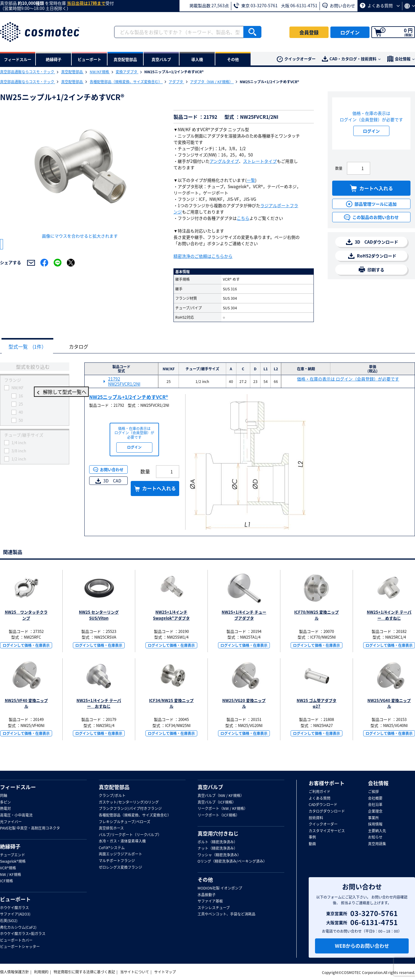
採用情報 (375, 824)
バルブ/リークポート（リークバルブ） (130, 835)
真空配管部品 (72, 72)
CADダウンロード (323, 805)
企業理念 (375, 811)
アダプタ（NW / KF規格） (212, 82)
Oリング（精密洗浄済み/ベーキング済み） (232, 861)
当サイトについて (135, 972)
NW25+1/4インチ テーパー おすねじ (99, 704)
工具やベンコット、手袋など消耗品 (226, 914)
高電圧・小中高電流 (16, 815)
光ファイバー (11, 822)
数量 (339, 168)
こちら (243, 218)
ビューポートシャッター (20, 947)
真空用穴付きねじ (218, 833)
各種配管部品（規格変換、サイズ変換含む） (126, 82)
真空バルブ (210, 787)
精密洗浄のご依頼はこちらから (203, 256)
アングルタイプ (224, 161)
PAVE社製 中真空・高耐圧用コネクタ (30, 828)
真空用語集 (377, 844)
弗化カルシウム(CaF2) (18, 928)
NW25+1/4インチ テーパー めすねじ (389, 615)
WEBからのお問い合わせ (362, 946)
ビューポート (15, 899)
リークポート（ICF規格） (218, 815)
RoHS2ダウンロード (372, 256)
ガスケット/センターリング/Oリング (129, 802)
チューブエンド (12, 855)
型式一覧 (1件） (29, 347)
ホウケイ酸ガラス (14, 908)
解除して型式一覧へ (35, 392)
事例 (312, 837)
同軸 (4, 796)
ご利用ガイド (320, 792)
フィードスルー (18, 787)
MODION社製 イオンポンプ (220, 888)
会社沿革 (375, 805)
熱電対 (5, 809)
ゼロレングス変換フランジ (120, 868)
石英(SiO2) (9, 921)
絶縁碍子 (10, 846)
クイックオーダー (296, 59)
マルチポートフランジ (117, 861)
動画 (312, 844)
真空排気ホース (111, 828)
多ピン (5, 802)
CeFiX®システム (112, 848)
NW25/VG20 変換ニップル (244, 704)
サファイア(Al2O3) (15, 914)
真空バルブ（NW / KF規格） (221, 796)
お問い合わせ (339, 5)
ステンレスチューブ (214, 908)
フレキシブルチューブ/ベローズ (125, 822)
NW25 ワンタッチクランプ (26, 615)
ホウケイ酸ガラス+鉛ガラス (23, 934)
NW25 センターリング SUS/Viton (99, 615)
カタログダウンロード (327, 811)
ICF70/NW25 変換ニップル (317, 615)
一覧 (251, 180)
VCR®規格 (8, 868)
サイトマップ (165, 972)
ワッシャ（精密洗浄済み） (219, 855)
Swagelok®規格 (13, 861)
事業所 (373, 818)
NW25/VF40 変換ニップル (26, 704)
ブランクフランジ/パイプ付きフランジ (130, 809)
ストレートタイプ (260, 161)
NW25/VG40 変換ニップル (389, 704)
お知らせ (375, 837)
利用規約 (41, 972)
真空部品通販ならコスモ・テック (28, 72)
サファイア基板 (210, 901)
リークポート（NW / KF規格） (223, 809)
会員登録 (309, 32)
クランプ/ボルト (112, 796)
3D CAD (108, 481)
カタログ (83, 347)
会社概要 (375, 798)
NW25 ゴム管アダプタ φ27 (317, 704)
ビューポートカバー (16, 940)
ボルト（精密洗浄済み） (217, 842)
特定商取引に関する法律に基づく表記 (84, 972)
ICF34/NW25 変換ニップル (171, 704)
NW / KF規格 (11, 875)
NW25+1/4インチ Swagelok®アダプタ (171, 615)
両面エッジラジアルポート (120, 854)
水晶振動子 (207, 895)
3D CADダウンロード (372, 242)
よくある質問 (380, 5)
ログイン (350, 32)
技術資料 (316, 818)
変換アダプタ (127, 72)
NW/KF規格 (100, 72)
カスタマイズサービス (327, 831)
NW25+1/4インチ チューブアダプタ (244, 615)
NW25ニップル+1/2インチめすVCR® (129, 397)
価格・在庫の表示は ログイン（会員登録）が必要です (348, 379)
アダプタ (176, 82)
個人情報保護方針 (14, 972)
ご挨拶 (373, 792)
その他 (205, 880)
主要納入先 (377, 831)
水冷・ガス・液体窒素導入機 (122, 841)
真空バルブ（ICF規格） (217, 802)
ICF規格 (6, 881)
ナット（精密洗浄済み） (217, 849)
